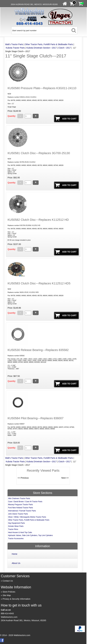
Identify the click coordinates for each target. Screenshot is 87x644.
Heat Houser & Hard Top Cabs (20, 532)
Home (14, 554)
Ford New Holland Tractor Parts (20, 508)
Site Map (7, 595)
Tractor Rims (13, 529)
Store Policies (9, 592)
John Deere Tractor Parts (18, 514)
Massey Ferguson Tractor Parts (20, 505)
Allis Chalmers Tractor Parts (19, 498)
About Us (16, 563)
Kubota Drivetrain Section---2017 (42, 48)
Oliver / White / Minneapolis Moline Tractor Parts (27, 517)
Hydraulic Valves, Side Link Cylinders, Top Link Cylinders (30, 535)
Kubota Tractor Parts (15, 48)
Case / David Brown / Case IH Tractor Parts (25, 502)
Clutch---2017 (65, 48)
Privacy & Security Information (17, 599)
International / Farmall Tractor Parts (22, 511)
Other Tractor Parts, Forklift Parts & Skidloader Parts (49, 44)
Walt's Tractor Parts (14, 44)
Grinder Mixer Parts (16, 526)
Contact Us (8, 581)
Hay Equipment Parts (16, 523)
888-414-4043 (7, 613)
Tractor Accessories (16, 539)
